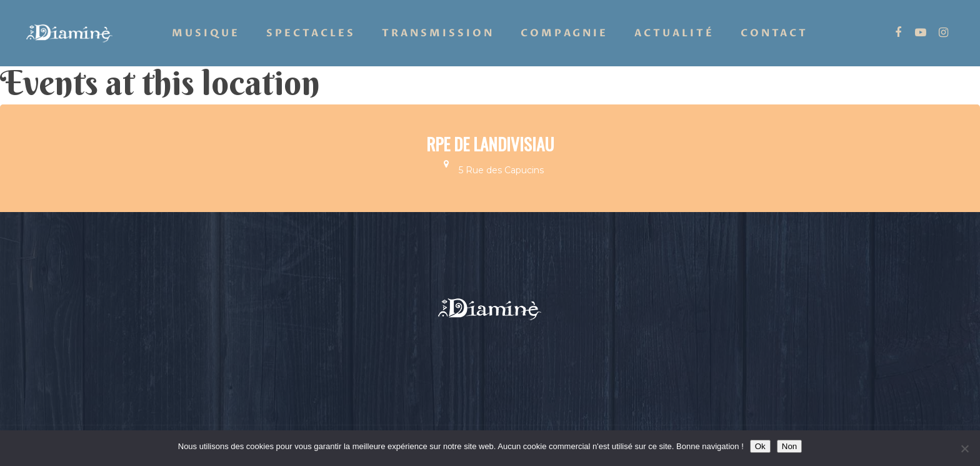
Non (789, 446)
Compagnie (564, 33)
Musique (206, 33)
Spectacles (311, 33)
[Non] (964, 448)
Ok (760, 446)
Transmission (438, 33)
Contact (774, 33)
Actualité (674, 33)
